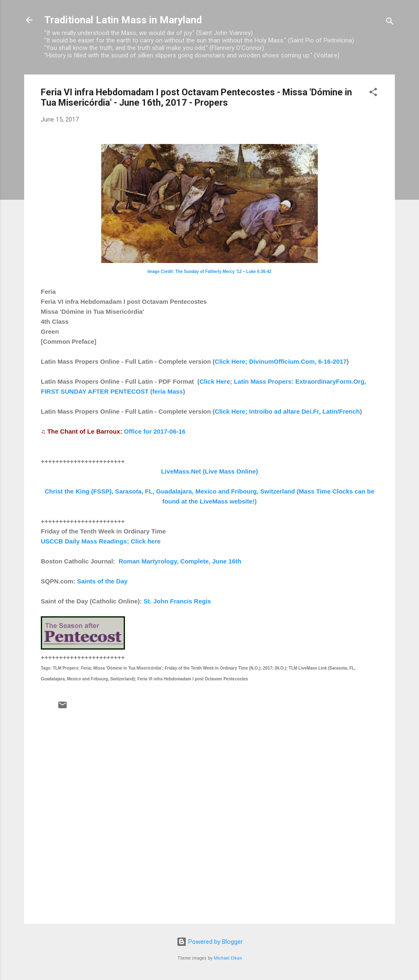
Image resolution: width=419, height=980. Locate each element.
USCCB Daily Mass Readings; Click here (101, 541)
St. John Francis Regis (177, 601)
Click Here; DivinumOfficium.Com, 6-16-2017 (281, 361)
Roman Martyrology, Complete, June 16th (180, 561)
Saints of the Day (102, 581)
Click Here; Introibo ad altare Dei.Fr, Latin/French (287, 411)
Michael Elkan (228, 958)
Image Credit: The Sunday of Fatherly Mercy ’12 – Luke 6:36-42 (209, 272)
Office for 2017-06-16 (155, 431)
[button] (373, 93)
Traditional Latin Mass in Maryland (123, 20)
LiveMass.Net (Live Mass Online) (210, 471)
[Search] (390, 23)
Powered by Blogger (210, 942)
